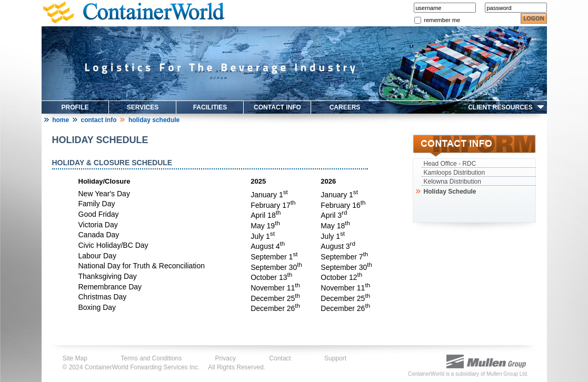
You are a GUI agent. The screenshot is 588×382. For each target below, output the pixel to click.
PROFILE (75, 107)
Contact (280, 358)
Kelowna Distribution (452, 182)
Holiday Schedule (449, 192)
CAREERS (345, 107)
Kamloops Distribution (455, 173)
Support (335, 358)
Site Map (75, 358)
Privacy (226, 358)
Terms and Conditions (151, 358)
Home (61, 120)
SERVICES (143, 107)
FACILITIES (210, 107)
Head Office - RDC (450, 164)
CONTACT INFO (277, 107)
